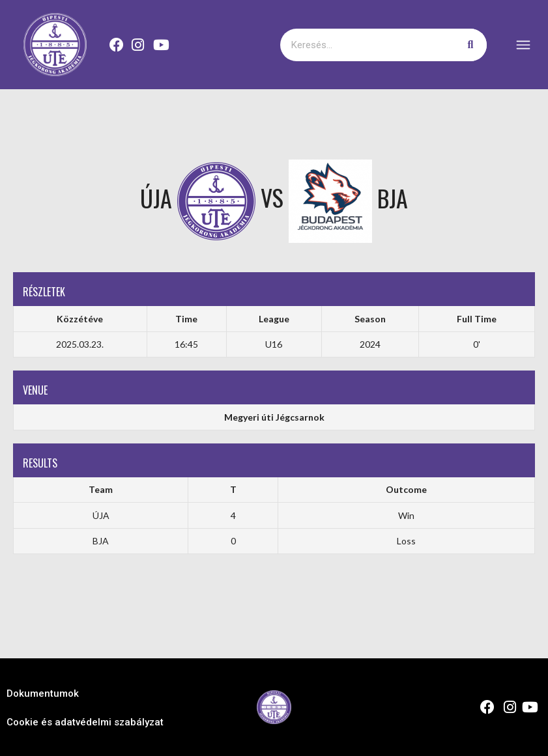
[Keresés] (470, 45)
